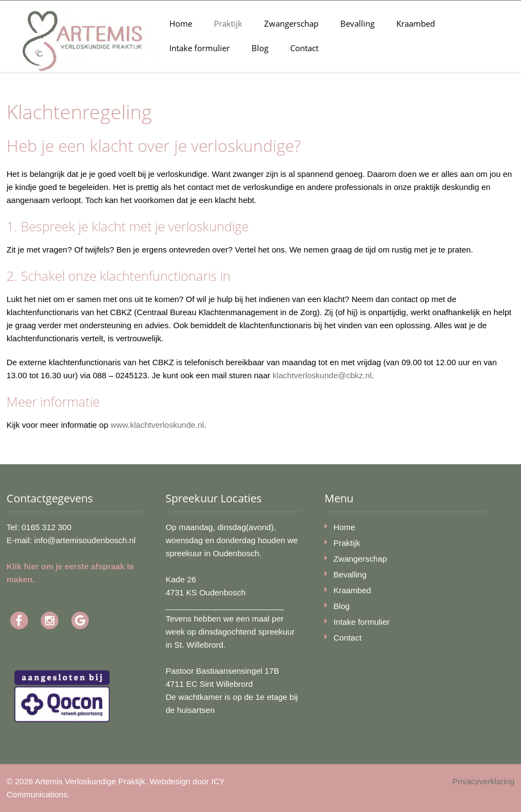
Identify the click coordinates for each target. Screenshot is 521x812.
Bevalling (357, 23)
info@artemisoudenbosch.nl (85, 540)
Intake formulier (200, 48)
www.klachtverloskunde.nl (157, 425)
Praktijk (228, 23)
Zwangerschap (291, 23)
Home (181, 23)
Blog (260, 48)
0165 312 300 (47, 527)
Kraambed (416, 23)
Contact (304, 48)
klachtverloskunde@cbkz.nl (322, 375)
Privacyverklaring (483, 781)
